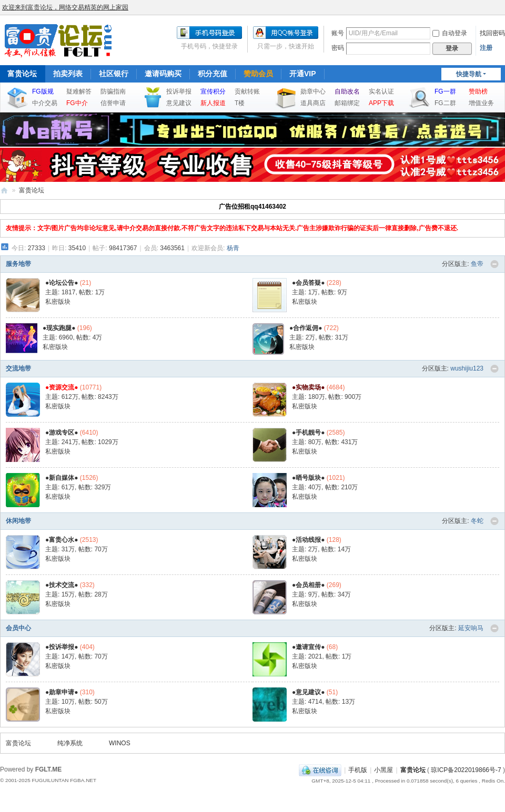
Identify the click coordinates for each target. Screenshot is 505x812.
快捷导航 (469, 74)
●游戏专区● (62, 433)
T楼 (240, 103)
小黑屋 (383, 770)
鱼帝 (477, 264)
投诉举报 (179, 91)
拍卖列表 (68, 74)
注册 (486, 48)
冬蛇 (477, 521)
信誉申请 (113, 103)
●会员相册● (309, 585)
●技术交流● (62, 585)
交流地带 (18, 368)
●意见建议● (309, 692)
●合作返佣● (306, 328)
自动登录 (450, 33)
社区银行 (114, 74)
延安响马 (471, 628)
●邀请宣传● (309, 647)
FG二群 (445, 103)
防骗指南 (113, 91)
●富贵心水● (62, 540)
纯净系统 (70, 743)
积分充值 (213, 74)
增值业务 (481, 103)
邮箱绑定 (347, 103)
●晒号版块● (309, 478)
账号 (338, 33)
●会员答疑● (309, 283)
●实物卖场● (309, 387)
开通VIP (303, 74)
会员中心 (18, 628)
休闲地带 (18, 521)
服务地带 (18, 264)
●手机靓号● (309, 433)
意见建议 (179, 103)
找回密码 (492, 33)
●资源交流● (62, 387)
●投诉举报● (62, 647)
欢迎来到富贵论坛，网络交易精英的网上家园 (65, 7)
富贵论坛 (4, 191)
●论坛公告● (62, 283)
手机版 (358, 770)
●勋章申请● (62, 692)
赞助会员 (258, 74)
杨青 (233, 248)
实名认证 (381, 91)
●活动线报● (309, 540)
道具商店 (313, 103)
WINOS (120, 743)
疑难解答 (79, 91)
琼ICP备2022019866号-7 (466, 770)
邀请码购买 (163, 74)
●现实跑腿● (59, 328)
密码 (338, 48)
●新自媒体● (62, 478)
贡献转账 (247, 91)
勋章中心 (313, 91)
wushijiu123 (467, 368)
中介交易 (45, 103)
